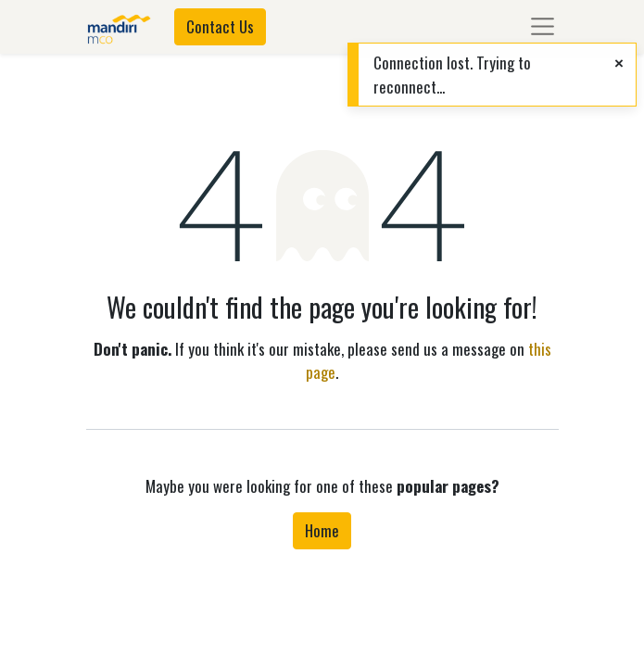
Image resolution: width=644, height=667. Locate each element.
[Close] (619, 62)
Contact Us (220, 26)
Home (322, 530)
